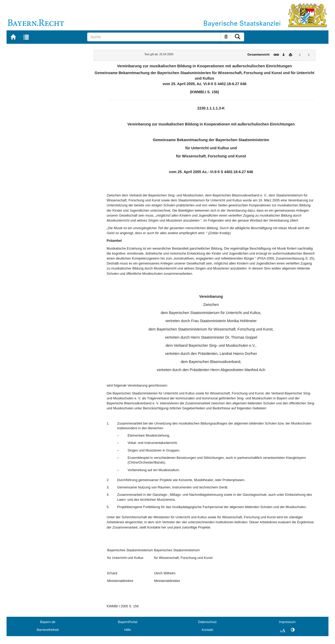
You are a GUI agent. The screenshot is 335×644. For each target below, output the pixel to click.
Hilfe (128, 630)
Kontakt (207, 630)
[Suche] (154, 37)
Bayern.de (48, 622)
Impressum (287, 622)
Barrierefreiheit (48, 630)
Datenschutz (207, 622)
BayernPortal (128, 622)
